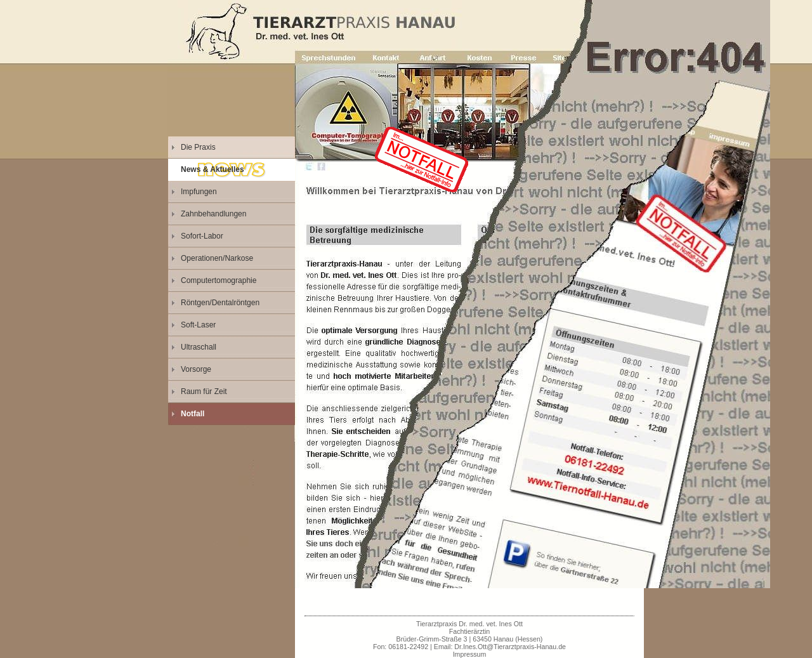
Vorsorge (196, 369)
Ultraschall (199, 347)
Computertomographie (219, 280)
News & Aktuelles (213, 169)
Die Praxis (198, 147)
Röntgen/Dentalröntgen (220, 303)
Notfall (193, 414)
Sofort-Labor (202, 236)
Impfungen (199, 192)
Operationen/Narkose (217, 258)
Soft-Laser (198, 325)
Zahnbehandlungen (213, 214)
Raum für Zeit (204, 392)
